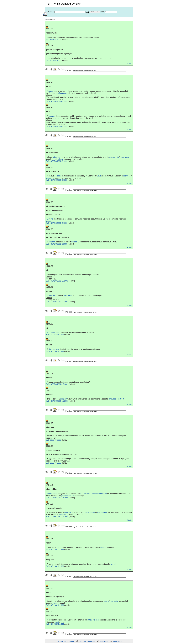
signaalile (114, 601)
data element (54, 349)
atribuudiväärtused (99, 494)
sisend (106, 601)
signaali (103, 547)
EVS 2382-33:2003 (53, 440)
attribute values (89, 512)
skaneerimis (114, 157)
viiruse (61, 159)
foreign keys (102, 512)
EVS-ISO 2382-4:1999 (55, 335)
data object (53, 296)
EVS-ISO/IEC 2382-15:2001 (57, 281)
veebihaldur (117, 642)
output (90, 620)
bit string (58, 176)
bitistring (56, 157)
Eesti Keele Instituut (66, 642)
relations (68, 512)
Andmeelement (53, 332)
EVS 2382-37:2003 (53, 39)
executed (58, 118)
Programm (51, 91)
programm (125, 157)
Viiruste (50, 219)
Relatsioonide (52, 494)
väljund (56, 603)
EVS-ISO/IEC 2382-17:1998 (57, 498)
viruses (74, 242)
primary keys (64, 515)
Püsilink (130, 64)
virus (99, 176)
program (52, 116)
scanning (127, 176)
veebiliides (104, 642)
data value (68, 296)
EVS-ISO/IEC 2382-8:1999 (57, 101)
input (57, 622)
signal (113, 564)
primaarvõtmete (68, 496)
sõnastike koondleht (87, 642)
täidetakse (62, 93)
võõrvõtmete (85, 494)
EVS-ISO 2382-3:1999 (55, 549)
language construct (116, 399)
